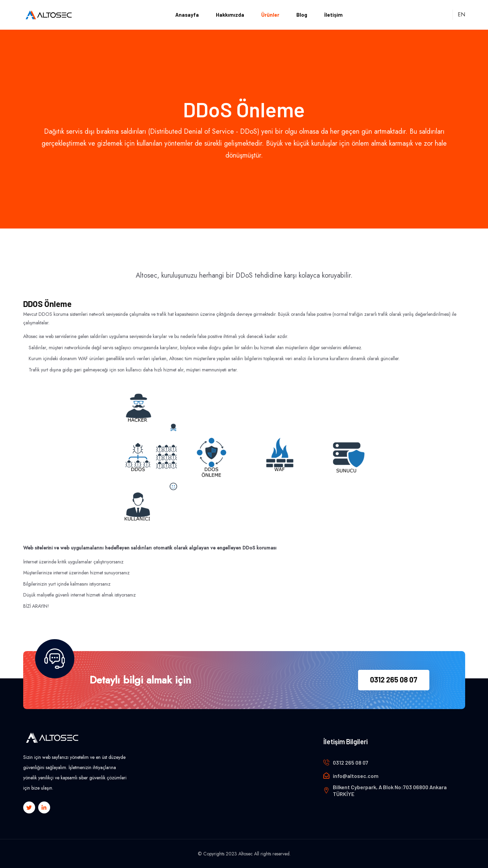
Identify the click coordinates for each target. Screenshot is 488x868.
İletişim (334, 15)
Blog (302, 15)
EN (461, 14)
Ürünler (270, 15)
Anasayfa (187, 15)
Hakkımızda (230, 15)
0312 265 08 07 (394, 679)
